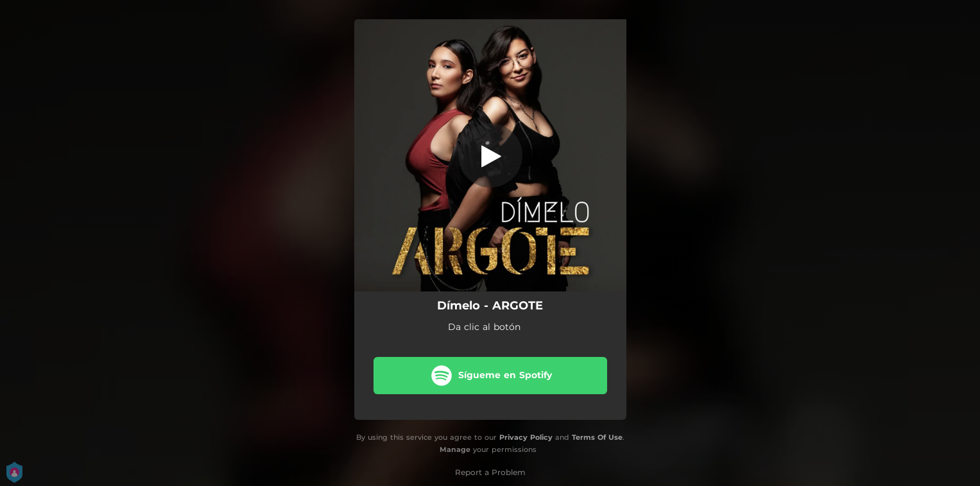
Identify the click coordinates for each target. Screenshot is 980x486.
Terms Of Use (597, 437)
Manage (455, 449)
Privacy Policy (526, 437)
